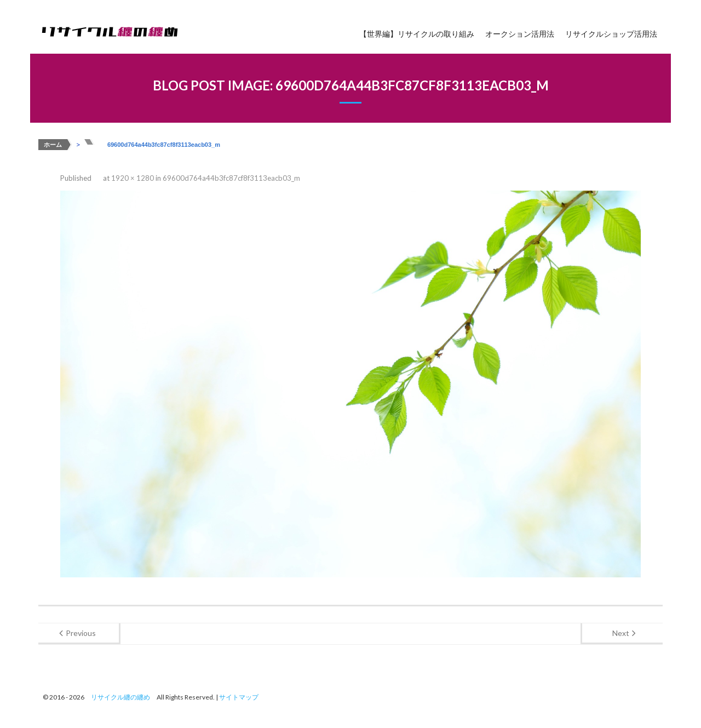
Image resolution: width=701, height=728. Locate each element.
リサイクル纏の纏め (120, 697)
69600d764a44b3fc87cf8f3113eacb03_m (231, 178)
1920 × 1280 (133, 178)
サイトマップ (239, 697)
